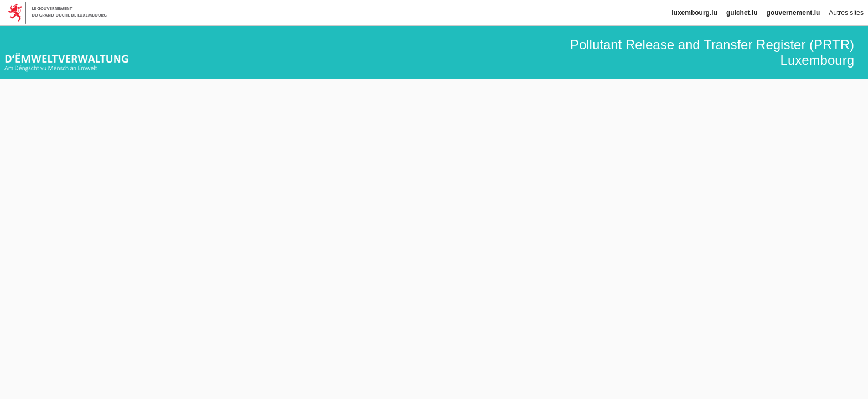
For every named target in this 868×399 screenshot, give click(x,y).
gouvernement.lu (794, 13)
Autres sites (846, 13)
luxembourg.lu (694, 13)
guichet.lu (742, 13)
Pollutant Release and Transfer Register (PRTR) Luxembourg (712, 52)
